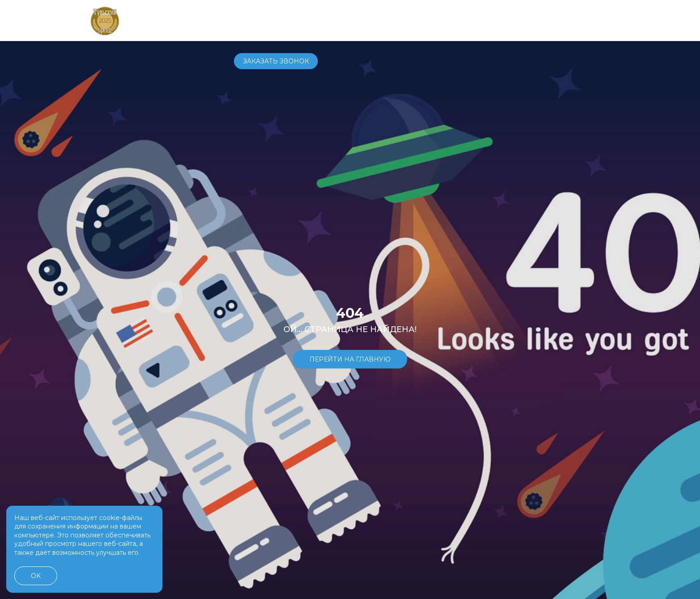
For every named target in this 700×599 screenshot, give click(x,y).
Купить (306, 20)
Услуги (380, 20)
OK (36, 576)
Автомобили (257, 20)
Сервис (344, 20)
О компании (428, 20)
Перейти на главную (350, 359)
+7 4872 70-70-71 (492, 21)
